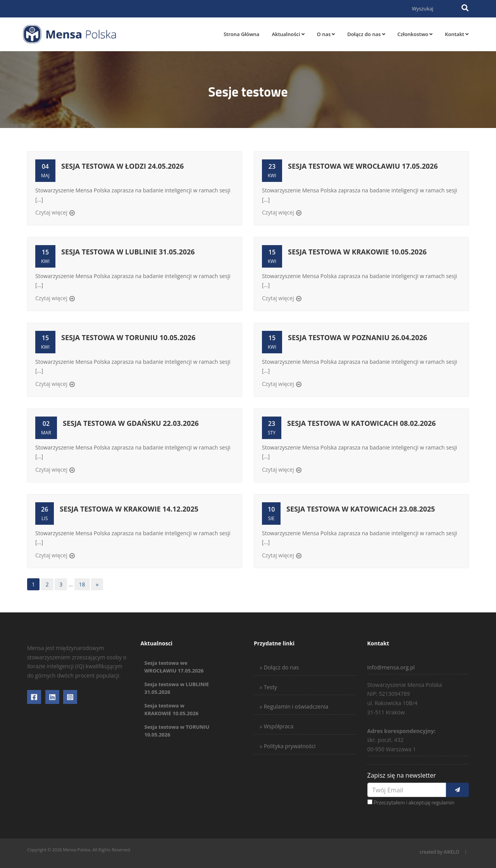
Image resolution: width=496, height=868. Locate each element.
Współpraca (278, 726)
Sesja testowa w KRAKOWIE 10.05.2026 (357, 252)
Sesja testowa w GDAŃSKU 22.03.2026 (131, 423)
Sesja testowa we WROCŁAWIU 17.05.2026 (363, 166)
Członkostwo (415, 34)
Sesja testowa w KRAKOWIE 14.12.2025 (129, 509)
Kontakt (457, 34)
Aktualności (288, 34)
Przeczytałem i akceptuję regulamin (414, 802)
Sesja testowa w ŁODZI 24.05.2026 (122, 166)
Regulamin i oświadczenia (295, 706)
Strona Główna (241, 34)
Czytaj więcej (51, 212)
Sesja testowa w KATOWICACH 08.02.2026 (362, 423)
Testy (270, 687)
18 (82, 584)
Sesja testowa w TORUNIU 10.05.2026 (128, 337)
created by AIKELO (440, 852)
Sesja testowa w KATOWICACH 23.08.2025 (361, 509)
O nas (326, 34)
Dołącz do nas (366, 34)
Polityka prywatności (289, 746)
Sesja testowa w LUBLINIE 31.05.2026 (128, 252)
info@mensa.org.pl (391, 667)
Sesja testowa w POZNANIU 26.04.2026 (357, 337)
